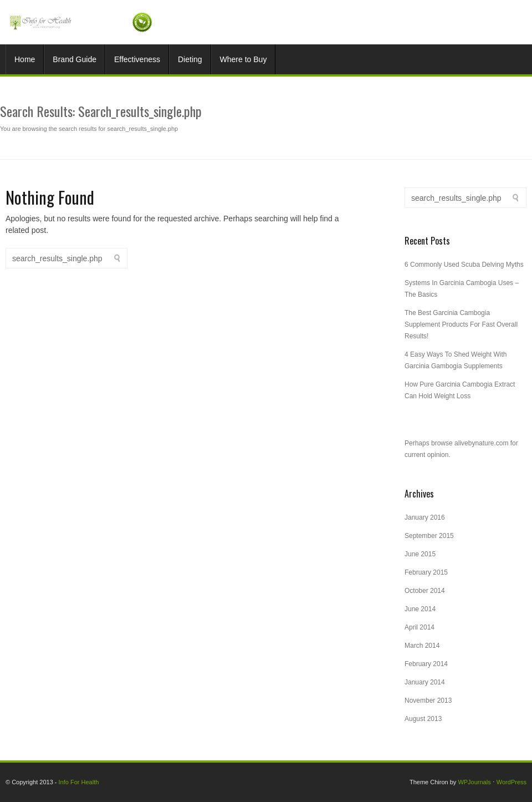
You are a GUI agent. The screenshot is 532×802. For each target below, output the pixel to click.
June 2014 (420, 609)
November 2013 (428, 701)
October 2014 (425, 591)
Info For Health (79, 782)
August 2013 (423, 719)
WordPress (511, 782)
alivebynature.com (481, 443)
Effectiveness (137, 59)
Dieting (190, 59)
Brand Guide (75, 59)
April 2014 (420, 627)
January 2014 (425, 682)
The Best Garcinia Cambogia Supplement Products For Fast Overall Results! (461, 324)
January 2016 (425, 517)
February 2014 (426, 664)
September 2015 (429, 536)
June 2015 (420, 554)
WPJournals (474, 782)
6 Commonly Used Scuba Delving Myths (464, 265)
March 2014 (422, 646)
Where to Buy (244, 59)
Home (25, 59)
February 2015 (426, 572)
